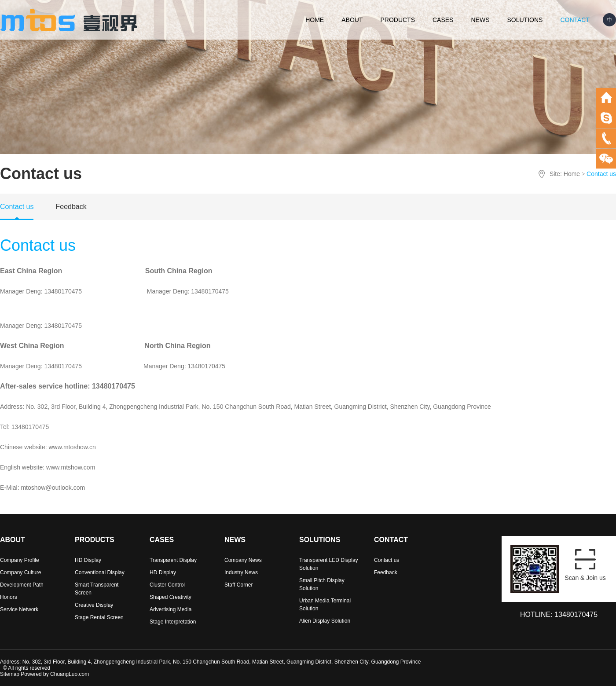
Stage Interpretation (173, 622)
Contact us (17, 207)
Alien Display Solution (325, 621)
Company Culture (20, 572)
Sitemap (10, 674)
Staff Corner (238, 585)
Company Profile (20, 560)
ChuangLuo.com (70, 674)
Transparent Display (173, 560)
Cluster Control (167, 585)
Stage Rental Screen (99, 617)
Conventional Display (100, 572)
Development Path (22, 585)
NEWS (480, 20)
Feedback (71, 207)
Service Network (19, 609)
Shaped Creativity (170, 597)
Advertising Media (170, 609)
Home (572, 174)
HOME (315, 20)
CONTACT (575, 20)
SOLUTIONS (525, 20)
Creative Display (94, 605)
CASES (443, 20)
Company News (243, 560)
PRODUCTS (398, 20)
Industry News (241, 572)
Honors (9, 597)
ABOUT (352, 20)
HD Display (88, 560)
